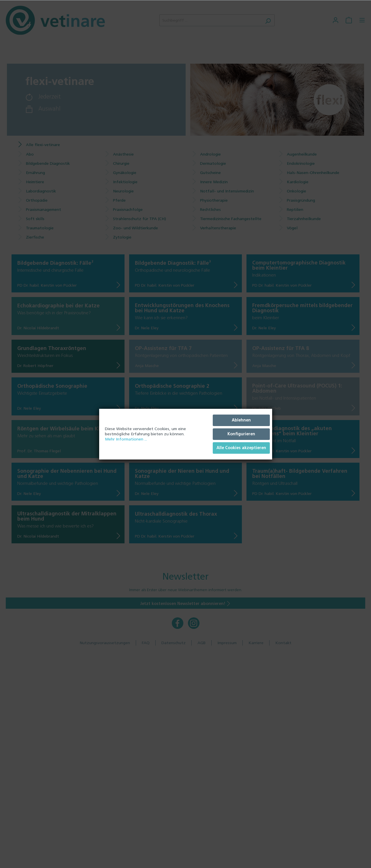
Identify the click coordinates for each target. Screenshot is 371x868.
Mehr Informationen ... (126, 439)
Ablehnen (241, 420)
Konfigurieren (241, 434)
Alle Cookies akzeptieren (241, 448)
